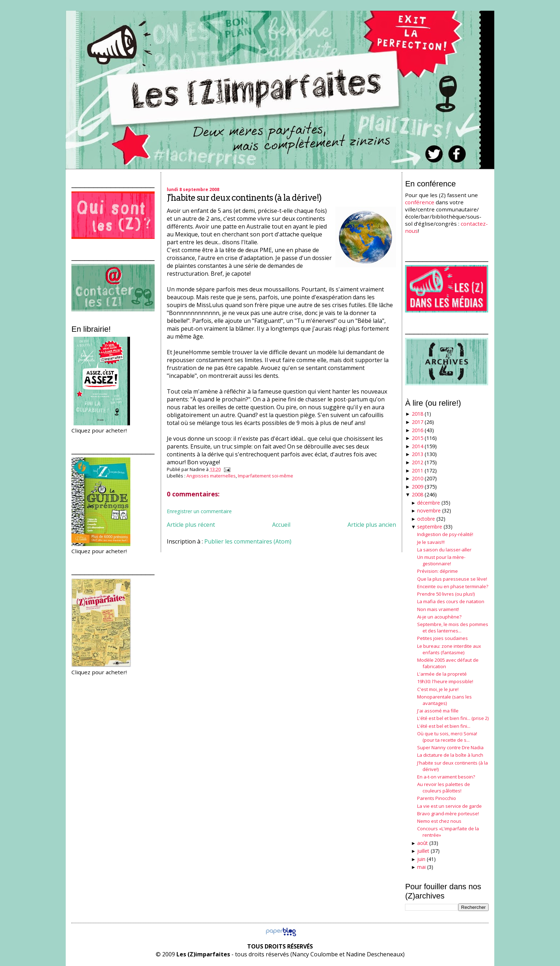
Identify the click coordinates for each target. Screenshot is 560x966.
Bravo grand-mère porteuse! (448, 814)
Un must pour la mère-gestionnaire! (441, 560)
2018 (417, 414)
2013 (417, 454)
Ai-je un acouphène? (439, 617)
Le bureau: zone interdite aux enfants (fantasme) (449, 649)
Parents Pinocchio (437, 798)
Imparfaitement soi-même (266, 476)
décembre (429, 503)
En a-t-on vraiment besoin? (446, 777)
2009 (417, 487)
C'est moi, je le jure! (438, 689)
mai (421, 867)
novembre (429, 510)
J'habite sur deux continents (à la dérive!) (244, 198)
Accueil (281, 525)
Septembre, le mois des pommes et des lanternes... (453, 627)
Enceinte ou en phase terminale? (453, 586)
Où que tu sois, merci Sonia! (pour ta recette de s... (447, 737)
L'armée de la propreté (442, 674)
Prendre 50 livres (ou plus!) (446, 594)
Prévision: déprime (437, 571)
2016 (417, 430)
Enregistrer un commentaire (199, 511)
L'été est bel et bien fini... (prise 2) (453, 718)
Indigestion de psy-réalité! (445, 534)
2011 (417, 471)
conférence (420, 202)
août (422, 843)
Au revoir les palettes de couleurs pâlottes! (444, 787)
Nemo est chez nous (439, 821)
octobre (426, 519)
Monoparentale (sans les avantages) (444, 700)
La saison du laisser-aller (444, 550)
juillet (423, 851)
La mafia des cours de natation (451, 601)
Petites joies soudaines (442, 638)
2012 (417, 462)
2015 (417, 438)
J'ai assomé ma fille (438, 711)
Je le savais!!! (431, 542)
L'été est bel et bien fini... (444, 726)
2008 (417, 494)
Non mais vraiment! (438, 609)
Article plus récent (191, 525)
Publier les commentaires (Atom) (248, 541)
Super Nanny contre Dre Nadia (450, 747)
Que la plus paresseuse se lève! (452, 579)
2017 (417, 422)
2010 (417, 478)
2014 (417, 446)
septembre (430, 527)
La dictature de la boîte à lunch (450, 755)
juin (421, 859)
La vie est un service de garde (449, 806)
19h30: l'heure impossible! (445, 681)
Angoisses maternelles (211, 476)
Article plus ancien (372, 525)
